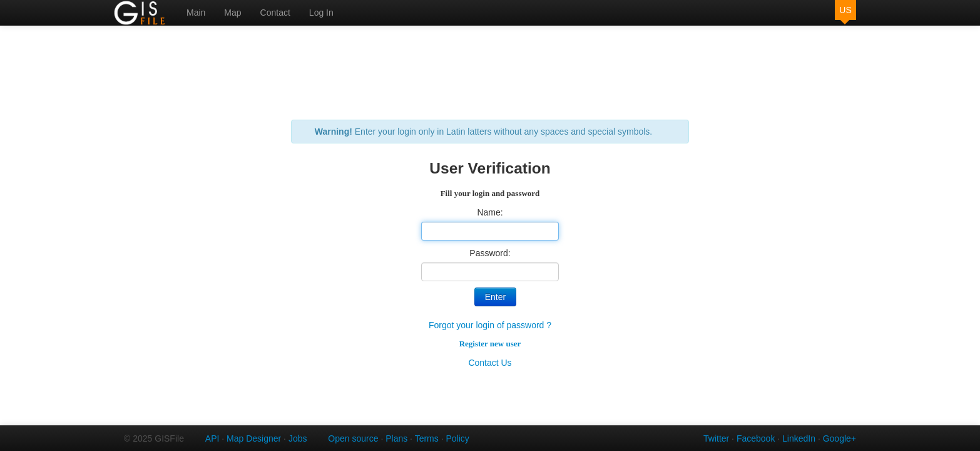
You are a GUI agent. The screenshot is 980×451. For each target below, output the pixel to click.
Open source (353, 438)
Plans (396, 438)
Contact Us (490, 363)
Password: (490, 253)
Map (232, 13)
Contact (275, 13)
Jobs (298, 438)
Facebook (756, 438)
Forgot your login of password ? (490, 325)
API (212, 438)
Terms (427, 438)
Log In (321, 13)
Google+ (840, 438)
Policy (457, 438)
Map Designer (254, 438)
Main (196, 13)
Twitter (716, 438)
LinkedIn (799, 438)
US (845, 10)
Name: (490, 212)
